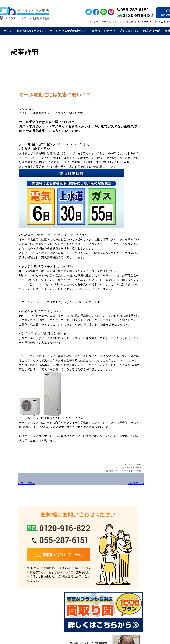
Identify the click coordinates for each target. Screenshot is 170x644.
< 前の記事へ (8, 487)
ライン (166, 14)
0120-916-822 (138, 11)
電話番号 (166, 96)
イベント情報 (166, 66)
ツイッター (166, 37)
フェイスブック (166, 25)
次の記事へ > (111, 487)
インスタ (166, 48)
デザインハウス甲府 (110, 469)
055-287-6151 (135, 5)
